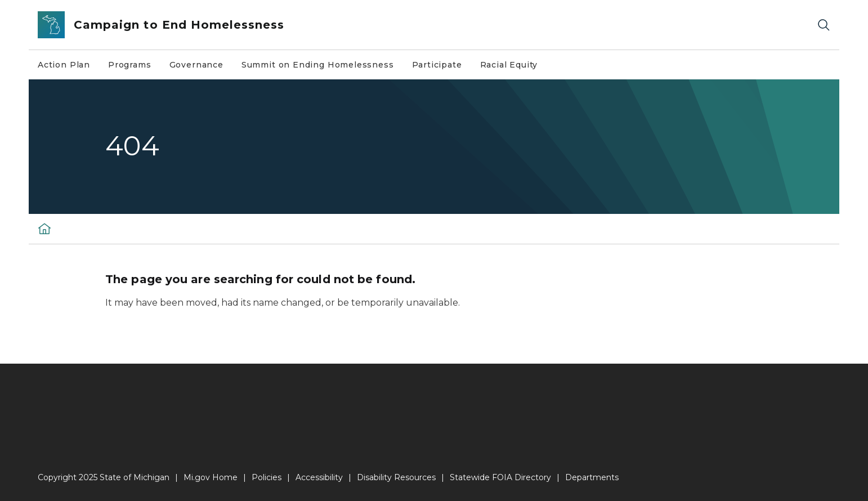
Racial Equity (509, 65)
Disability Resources (396, 477)
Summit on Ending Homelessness (318, 65)
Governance (196, 65)
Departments (592, 477)
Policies (267, 477)
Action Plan (64, 65)
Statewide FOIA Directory (500, 477)
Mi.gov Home (211, 477)
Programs (130, 65)
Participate (437, 65)
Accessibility (319, 477)
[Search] (824, 25)
